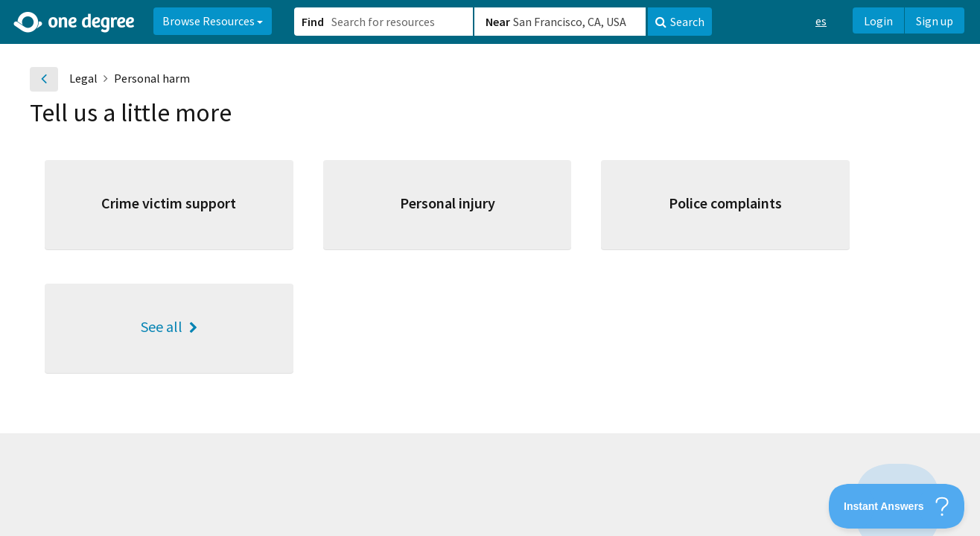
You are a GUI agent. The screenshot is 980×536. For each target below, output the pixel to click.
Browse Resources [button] (213, 21)
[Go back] (44, 79)
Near (498, 22)
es (821, 21)
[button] (490, 268)
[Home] (75, 22)
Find (313, 22)
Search (680, 22)
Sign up (935, 21)
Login (878, 21)
